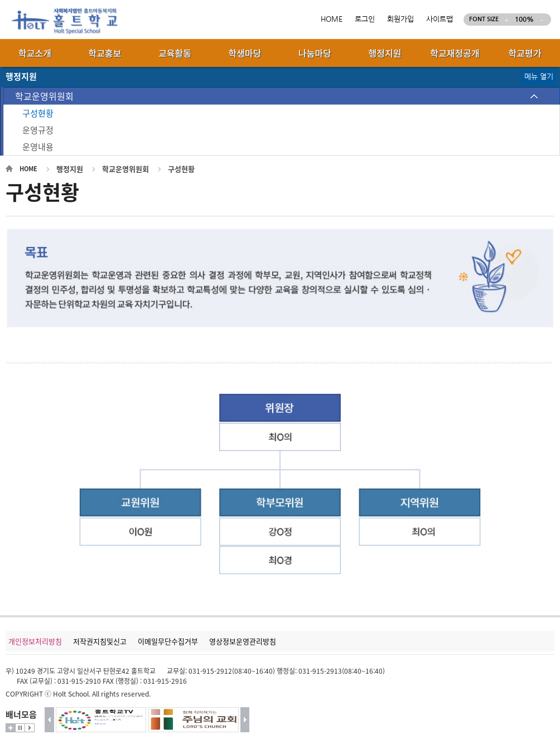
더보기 (11, 728)
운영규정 (38, 130)
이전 (49, 720)
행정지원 (70, 169)
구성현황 (38, 113)
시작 (30, 728)
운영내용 (38, 147)
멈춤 (20, 728)
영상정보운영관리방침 (243, 641)
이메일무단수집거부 (168, 641)
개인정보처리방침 (35, 641)
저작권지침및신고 (100, 641)
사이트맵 (440, 19)
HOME (332, 19)
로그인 (365, 19)
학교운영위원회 (44, 96)
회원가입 (400, 19)
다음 (245, 720)
